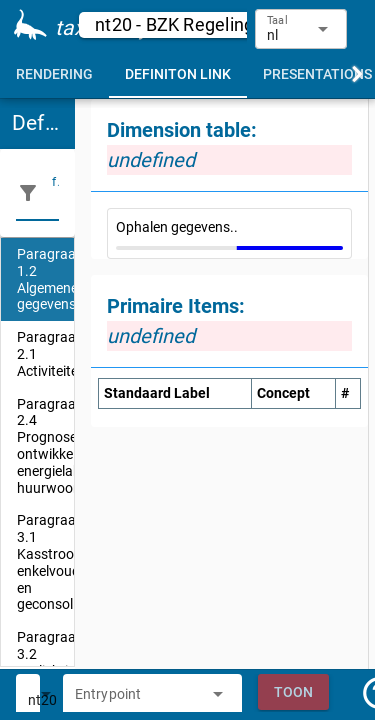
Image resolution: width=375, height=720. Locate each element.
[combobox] (137, 700)
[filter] (55, 193)
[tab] (54, 74)
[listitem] (37, 279)
